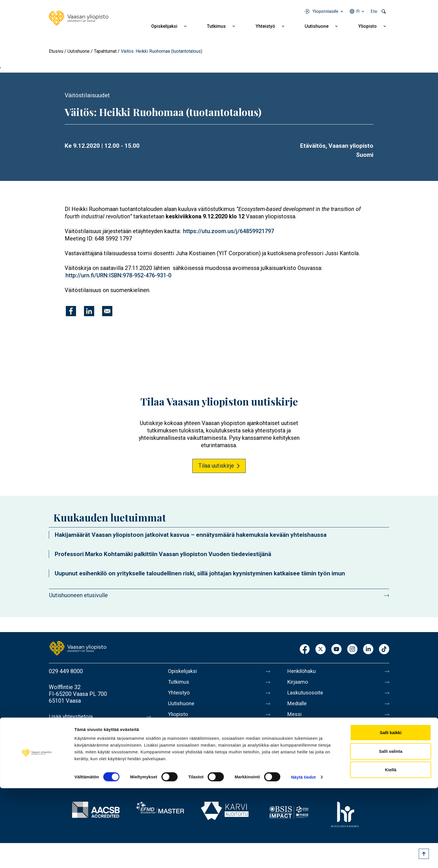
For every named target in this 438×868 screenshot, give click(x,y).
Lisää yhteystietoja (72, 717)
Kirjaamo (298, 683)
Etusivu (56, 51)
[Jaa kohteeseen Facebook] (71, 311)
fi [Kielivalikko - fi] (358, 11)
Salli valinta (391, 831)
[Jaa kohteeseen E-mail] (107, 311)
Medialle (298, 707)
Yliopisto (368, 26)
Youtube (336, 650)
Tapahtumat (105, 51)
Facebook (305, 650)
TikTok (384, 650)
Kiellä (391, 849)
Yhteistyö (265, 26)
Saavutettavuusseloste (315, 755)
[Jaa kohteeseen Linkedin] (89, 311)
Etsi (374, 11)
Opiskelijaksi (164, 26)
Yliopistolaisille (325, 11)
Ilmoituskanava (306, 766)
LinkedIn (368, 650)
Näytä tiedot (303, 857)
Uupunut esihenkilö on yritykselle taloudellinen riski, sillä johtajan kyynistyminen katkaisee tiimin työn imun (200, 573)
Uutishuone (317, 26)
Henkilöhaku (302, 671)
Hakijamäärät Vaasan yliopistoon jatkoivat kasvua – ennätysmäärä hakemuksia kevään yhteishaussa (191, 535)
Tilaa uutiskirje (216, 466)
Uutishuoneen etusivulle (78, 595)
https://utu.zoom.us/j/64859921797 (229, 231)
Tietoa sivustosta (309, 731)
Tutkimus (216, 26)
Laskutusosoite (306, 695)
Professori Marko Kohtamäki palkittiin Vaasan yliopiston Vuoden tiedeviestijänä (163, 554)
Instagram (352, 650)
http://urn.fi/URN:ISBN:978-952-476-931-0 (118, 275)
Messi (295, 719)
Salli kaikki (391, 812)
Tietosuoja (300, 743)
